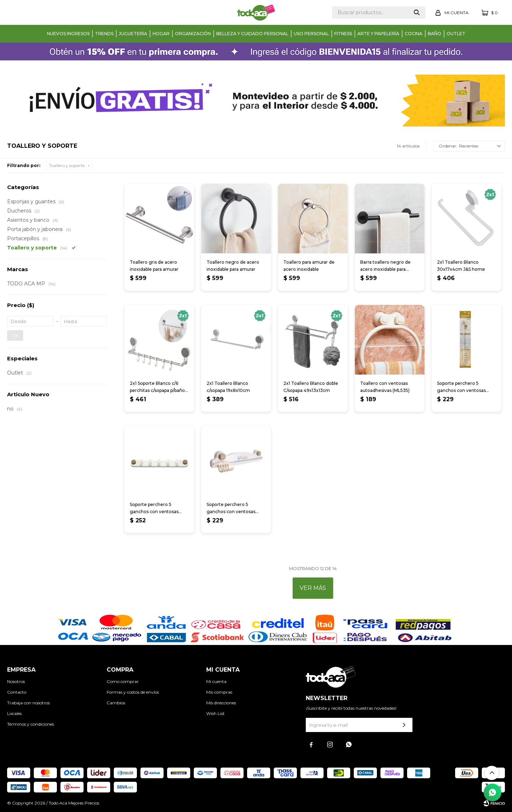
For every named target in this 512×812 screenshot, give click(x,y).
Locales (14, 713)
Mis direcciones (221, 703)
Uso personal (311, 34)
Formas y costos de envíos (133, 692)
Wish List (215, 713)
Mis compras (219, 692)
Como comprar (123, 681)
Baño (434, 34)
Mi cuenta (216, 681)
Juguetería (133, 34)
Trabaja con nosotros (28, 703)
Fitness (343, 34)
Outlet (456, 34)
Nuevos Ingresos (68, 34)
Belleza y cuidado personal (252, 34)
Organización (193, 34)
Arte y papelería (378, 34)
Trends (104, 34)
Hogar (161, 34)
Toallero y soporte (67, 165)
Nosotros (16, 681)
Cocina (414, 34)
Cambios (116, 703)
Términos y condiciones (31, 724)
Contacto (17, 692)
